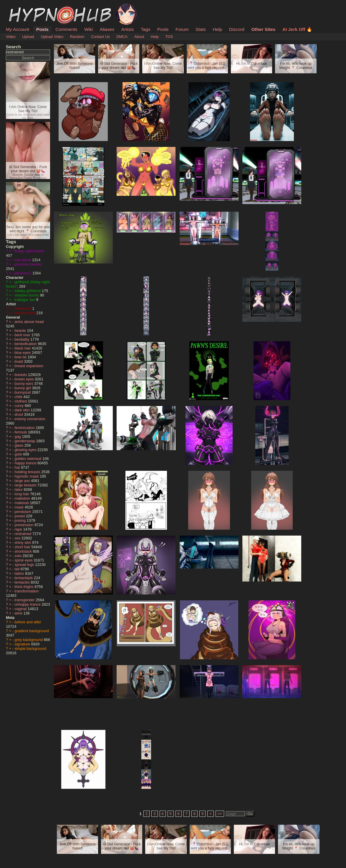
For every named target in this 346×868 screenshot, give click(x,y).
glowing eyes (26, 450)
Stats (201, 29)
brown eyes (25, 379)
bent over (23, 335)
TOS (169, 37)
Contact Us (100, 37)
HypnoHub (22, 7)
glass (20, 445)
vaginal (21, 609)
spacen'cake (26, 313)
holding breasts (28, 472)
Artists (128, 29)
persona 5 (24, 273)
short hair (23, 547)
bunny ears (25, 384)
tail (18, 569)
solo (19, 556)
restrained (24, 534)
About (139, 37)
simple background (30, 648)
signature (23, 644)
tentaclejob (24, 578)
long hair (23, 494)
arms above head (29, 322)
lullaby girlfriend (28, 291)
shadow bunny (27, 295)
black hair (23, 348)
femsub (21, 432)
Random (77, 37)
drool (19, 414)
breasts (21, 375)
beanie (21, 331)
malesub (22, 503)
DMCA (122, 37)
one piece (23, 260)
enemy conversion (30, 419)
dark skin (23, 410)
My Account (18, 29)
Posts (42, 29)
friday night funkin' (30, 251)
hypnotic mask (27, 476)
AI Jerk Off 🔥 (297, 29)
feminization (25, 428)
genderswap (25, 441)
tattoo (20, 573)
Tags (145, 29)
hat (18, 467)
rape (19, 529)
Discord (237, 29)
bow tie (21, 357)
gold (19, 454)
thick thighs (25, 587)
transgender (25, 600)
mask (20, 507)
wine (19, 613)
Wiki (88, 29)
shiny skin (24, 542)
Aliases (107, 29)
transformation (27, 591)
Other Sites (263, 29)
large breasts (26, 485)
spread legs (25, 565)
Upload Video (52, 37)
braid (19, 361)
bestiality (23, 339)
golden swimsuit (29, 459)
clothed (21, 401)
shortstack (24, 551)
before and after (28, 622)
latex (19, 490)
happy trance (26, 463)
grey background (29, 640)
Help (218, 29)
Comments (66, 29)
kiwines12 (24, 308)
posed (20, 516)
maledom (23, 498)
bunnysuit (23, 392)
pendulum (24, 512)
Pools (163, 29)
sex (18, 538)
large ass (23, 481)
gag (18, 437)
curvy (20, 406)
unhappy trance (28, 604)
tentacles (23, 582)
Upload (28, 37)
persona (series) (28, 264)
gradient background (32, 631)
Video (11, 37)
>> (220, 814)
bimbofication (26, 344)
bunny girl (23, 388)
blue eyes (23, 353)
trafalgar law (25, 300)
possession (25, 525)
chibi (19, 397)
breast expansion (29, 366)
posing (21, 520)
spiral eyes (24, 560)
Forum (182, 29)
